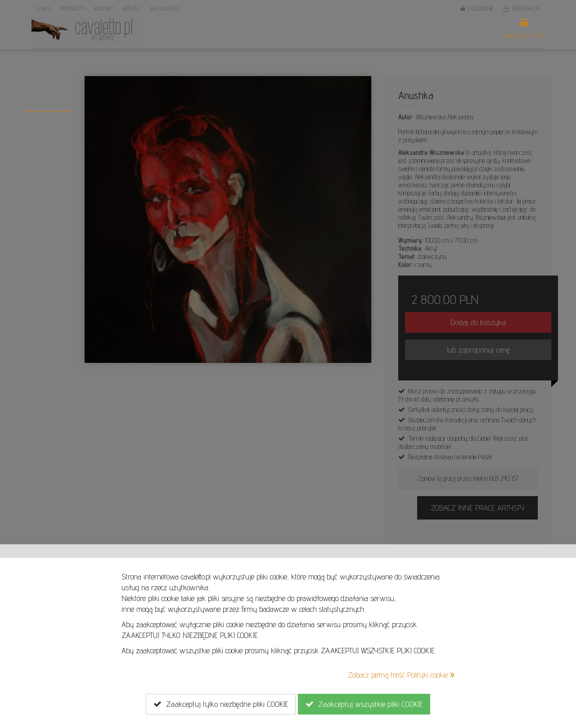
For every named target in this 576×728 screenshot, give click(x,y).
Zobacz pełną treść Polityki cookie (401, 675)
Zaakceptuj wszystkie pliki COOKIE (364, 704)
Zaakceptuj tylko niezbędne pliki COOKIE (221, 704)
